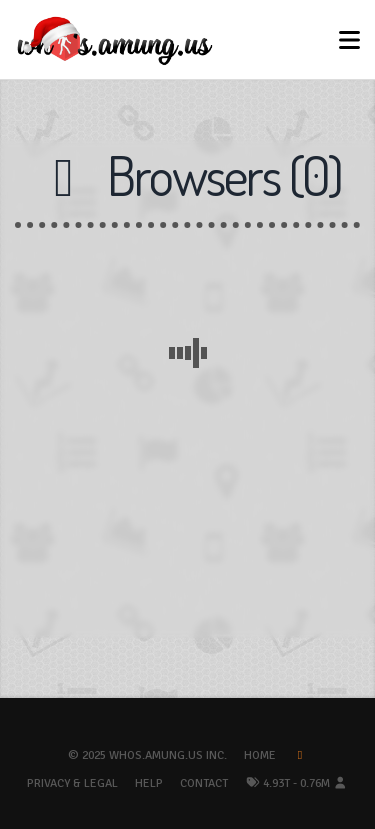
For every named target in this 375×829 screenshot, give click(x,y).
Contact (204, 783)
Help (149, 783)
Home (260, 755)
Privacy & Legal (72, 783)
